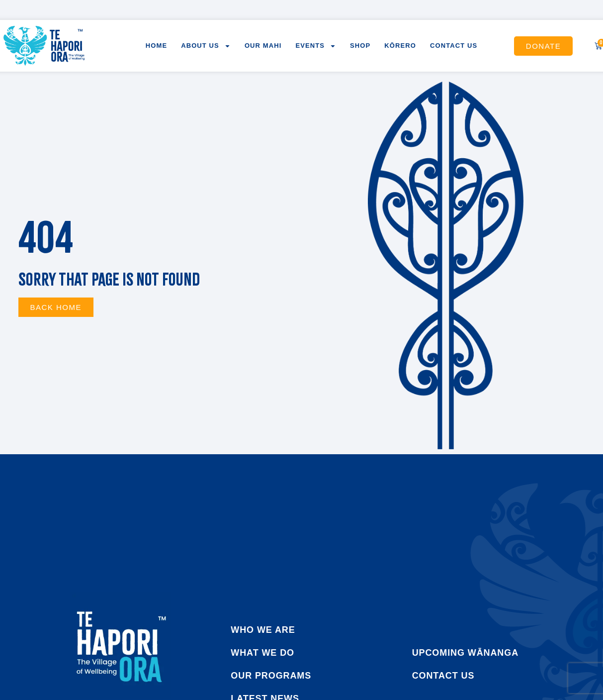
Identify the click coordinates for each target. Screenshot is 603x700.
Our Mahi (263, 46)
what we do (262, 653)
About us (206, 46)
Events (316, 46)
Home (156, 46)
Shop (360, 46)
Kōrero (400, 46)
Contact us (454, 46)
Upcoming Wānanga (465, 653)
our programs (271, 676)
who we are (263, 630)
